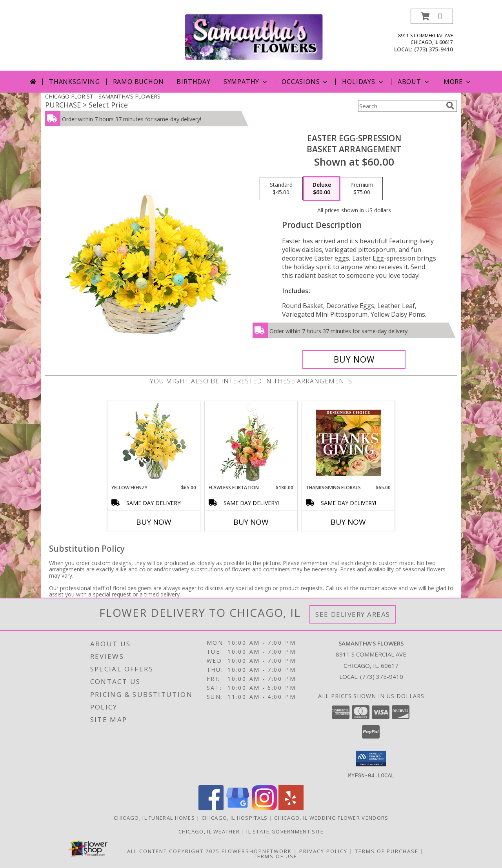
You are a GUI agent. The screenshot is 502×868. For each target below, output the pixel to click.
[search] (450, 106)
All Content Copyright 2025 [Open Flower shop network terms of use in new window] (173, 851)
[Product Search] (400, 106)
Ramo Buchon (138, 82)
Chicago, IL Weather (209, 831)
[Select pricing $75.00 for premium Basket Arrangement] (362, 189)
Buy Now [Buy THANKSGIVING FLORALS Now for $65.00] (348, 522)
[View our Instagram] (264, 808)
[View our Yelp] (291, 808)
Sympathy (246, 82)
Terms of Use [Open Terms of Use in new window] (276, 856)
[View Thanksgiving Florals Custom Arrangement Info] (348, 443)
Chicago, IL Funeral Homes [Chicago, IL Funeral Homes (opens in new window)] (155, 817)
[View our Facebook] (211, 808)
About (414, 82)
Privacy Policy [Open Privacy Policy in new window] (323, 851)
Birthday (193, 82)
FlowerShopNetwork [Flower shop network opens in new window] (257, 851)
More (458, 82)
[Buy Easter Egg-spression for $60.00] (354, 359)
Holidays (363, 82)
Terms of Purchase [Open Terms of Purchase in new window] (387, 851)
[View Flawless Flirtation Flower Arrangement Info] (251, 443)
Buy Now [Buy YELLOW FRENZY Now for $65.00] (154, 522)
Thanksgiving (75, 82)
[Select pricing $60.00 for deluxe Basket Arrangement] (322, 189)
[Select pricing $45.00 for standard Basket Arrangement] (281, 189)
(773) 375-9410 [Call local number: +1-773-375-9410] (434, 49)
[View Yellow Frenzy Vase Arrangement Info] (154, 443)
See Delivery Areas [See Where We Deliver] (353, 614)
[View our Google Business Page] (238, 808)
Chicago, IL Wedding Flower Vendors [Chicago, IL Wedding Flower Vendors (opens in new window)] (331, 817)
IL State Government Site (285, 831)
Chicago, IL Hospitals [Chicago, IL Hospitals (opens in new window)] (235, 817)
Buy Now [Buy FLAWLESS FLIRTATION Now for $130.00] (251, 522)
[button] (432, 16)
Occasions (305, 82)
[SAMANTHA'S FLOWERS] (254, 36)
